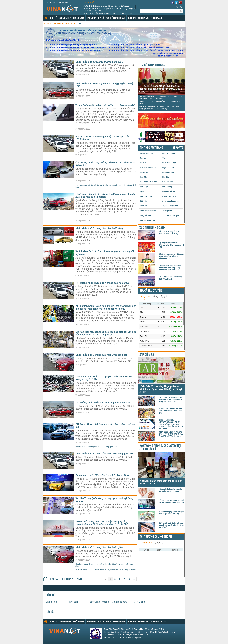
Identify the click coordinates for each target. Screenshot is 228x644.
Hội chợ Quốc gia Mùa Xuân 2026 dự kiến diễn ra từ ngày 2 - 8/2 (171, 245)
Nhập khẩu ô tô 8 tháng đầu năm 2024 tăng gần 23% (96, 447)
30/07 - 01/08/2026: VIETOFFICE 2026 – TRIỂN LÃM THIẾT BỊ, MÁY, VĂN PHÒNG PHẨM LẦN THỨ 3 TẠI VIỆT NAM (171, 424)
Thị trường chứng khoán (156, 537)
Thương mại (79, 18)
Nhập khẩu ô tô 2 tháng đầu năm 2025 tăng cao (101, 355)
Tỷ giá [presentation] (164, 296)
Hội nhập (132, 18)
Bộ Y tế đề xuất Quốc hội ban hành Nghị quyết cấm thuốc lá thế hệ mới (171, 525)
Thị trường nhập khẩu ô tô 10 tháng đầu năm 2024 (103, 403)
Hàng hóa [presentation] (145, 296)
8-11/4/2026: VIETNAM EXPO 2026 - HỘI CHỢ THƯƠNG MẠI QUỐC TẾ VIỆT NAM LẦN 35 (171, 434)
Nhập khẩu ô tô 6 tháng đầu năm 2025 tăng (99, 228)
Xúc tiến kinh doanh (116, 18)
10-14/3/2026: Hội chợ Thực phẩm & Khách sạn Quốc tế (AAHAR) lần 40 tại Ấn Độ (161, 389)
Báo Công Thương (99, 602)
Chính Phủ (51, 602)
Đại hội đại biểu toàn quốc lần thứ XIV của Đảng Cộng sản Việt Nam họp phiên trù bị (109, 10)
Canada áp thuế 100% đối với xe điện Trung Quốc (103, 475)
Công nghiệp (65, 18)
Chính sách (157, 18)
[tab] (145, 296)
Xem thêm (165, 18)
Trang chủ (46, 18)
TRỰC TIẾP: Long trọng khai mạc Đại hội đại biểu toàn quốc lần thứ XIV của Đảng (108, 14)
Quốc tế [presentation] (159, 543)
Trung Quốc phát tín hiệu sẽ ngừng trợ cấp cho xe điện (106, 105)
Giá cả (101, 18)
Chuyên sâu (144, 18)
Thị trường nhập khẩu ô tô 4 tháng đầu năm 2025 (102, 283)
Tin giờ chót (89, 2)
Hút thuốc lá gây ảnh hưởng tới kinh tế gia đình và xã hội (171, 513)
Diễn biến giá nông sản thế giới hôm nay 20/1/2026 (106, 6)
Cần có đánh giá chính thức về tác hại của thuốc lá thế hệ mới (171, 501)
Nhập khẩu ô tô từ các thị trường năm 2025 (99, 62)
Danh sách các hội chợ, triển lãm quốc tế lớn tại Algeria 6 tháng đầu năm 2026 (170, 400)
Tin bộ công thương (152, 66)
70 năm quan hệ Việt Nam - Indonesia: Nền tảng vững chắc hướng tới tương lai (170, 268)
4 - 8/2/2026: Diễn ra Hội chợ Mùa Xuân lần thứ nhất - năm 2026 (171, 411)
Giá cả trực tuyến (151, 291)
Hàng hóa (91, 18)
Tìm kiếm (179, 7)
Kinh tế (53, 18)
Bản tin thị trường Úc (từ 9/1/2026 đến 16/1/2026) (169, 233)
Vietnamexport (119, 602)
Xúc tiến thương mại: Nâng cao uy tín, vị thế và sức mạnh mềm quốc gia (172, 256)
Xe (80, 23)
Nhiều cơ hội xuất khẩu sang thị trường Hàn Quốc (170, 278)
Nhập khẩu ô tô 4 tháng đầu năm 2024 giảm (99, 547)
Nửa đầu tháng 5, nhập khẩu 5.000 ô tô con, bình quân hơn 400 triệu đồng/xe (106, 570)
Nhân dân (73, 602)
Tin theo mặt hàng (151, 148)
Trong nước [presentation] (146, 543)
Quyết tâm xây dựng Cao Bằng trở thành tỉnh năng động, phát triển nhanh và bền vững (159, 107)
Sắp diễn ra (147, 355)
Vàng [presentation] (155, 296)
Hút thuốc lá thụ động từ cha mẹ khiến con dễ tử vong (170, 490)
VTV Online (139, 602)
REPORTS (178, 148)
